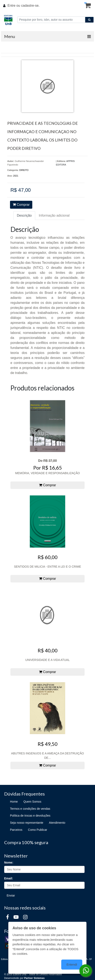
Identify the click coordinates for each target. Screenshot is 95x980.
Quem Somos (32, 802)
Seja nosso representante (27, 823)
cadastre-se (30, 6)
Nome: (9, 863)
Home (14, 802)
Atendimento (57, 823)
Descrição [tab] (24, 215)
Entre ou (14, 6)
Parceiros (16, 830)
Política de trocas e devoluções (30, 816)
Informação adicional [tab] (54, 215)
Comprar (21, 205)
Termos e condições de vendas (30, 809)
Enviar (11, 895)
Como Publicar (37, 830)
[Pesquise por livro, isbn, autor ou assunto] (51, 20)
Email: (9, 878)
